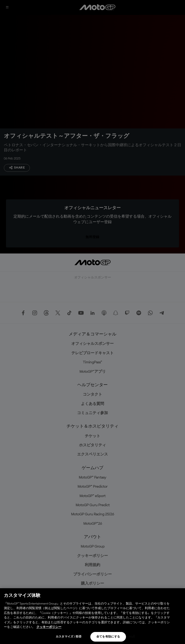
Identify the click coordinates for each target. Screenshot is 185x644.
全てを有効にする (108, 637)
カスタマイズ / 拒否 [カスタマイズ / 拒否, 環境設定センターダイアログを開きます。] (69, 637)
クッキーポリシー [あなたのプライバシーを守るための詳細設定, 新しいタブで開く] (49, 627)
